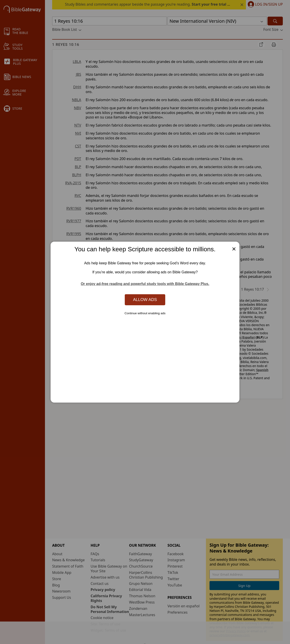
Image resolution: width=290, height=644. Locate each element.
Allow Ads (145, 300)
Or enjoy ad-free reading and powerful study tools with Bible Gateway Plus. (145, 284)
